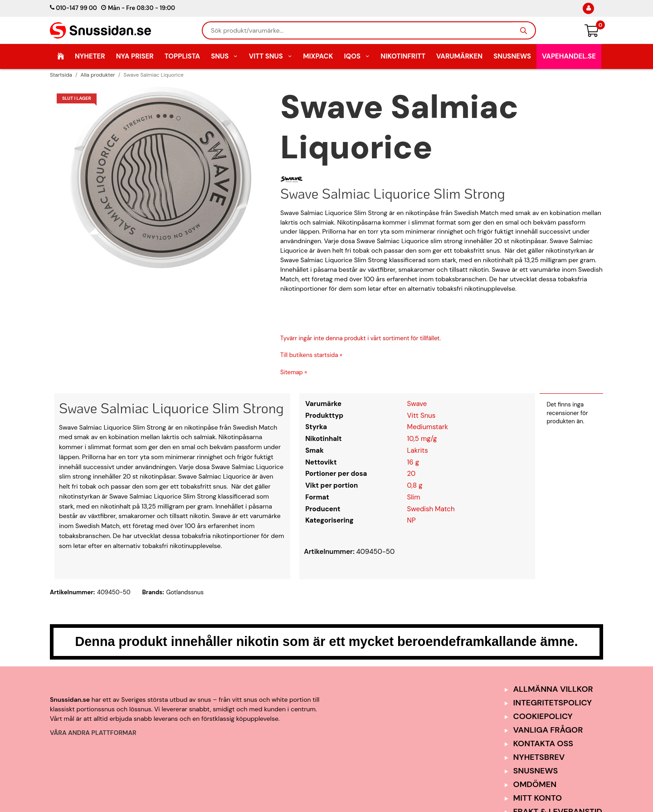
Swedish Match (431, 509)
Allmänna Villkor (553, 689)
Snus (224, 56)
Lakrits (418, 450)
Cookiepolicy (543, 716)
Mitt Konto (538, 798)
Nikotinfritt (403, 56)
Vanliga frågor (548, 730)
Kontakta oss (543, 744)
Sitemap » (294, 372)
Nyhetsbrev (539, 757)
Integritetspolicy (553, 703)
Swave (417, 404)
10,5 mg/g (422, 439)
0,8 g (415, 485)
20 (412, 474)
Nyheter (90, 56)
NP (412, 520)
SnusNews (512, 56)
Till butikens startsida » (311, 355)
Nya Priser (135, 56)
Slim (414, 497)
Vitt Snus (271, 56)
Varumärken (459, 56)
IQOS (357, 56)
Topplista (182, 56)
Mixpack (318, 56)
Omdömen (535, 784)
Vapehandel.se (569, 56)
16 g (413, 462)
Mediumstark (428, 427)
